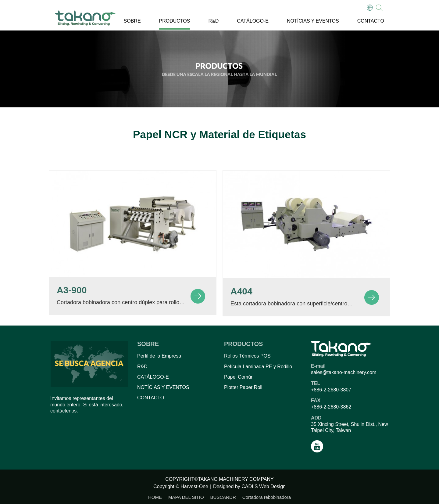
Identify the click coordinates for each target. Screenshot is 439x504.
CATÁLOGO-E (253, 21)
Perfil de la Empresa (159, 356)
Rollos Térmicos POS (247, 356)
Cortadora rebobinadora (267, 497)
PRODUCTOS (175, 21)
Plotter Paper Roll (243, 387)
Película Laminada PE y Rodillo (258, 367)
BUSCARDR (223, 497)
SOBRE (132, 21)
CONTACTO (371, 21)
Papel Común (239, 377)
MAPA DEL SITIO (186, 497)
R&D (213, 21)
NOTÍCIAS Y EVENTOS (313, 21)
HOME (155, 497)
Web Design (272, 486)
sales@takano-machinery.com (344, 372)
